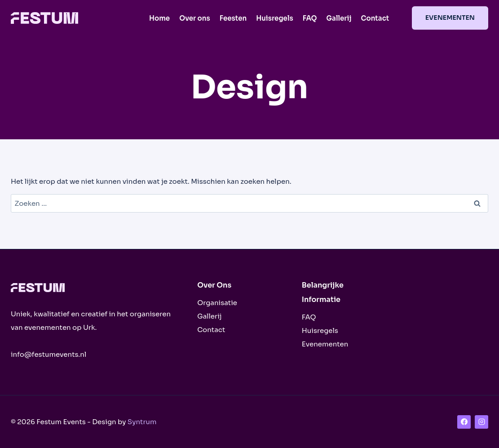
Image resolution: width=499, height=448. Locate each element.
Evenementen (450, 18)
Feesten (233, 18)
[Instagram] (481, 422)
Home (159, 18)
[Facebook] (464, 422)
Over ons (195, 18)
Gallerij (339, 18)
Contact (375, 18)
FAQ (310, 18)
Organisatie (217, 303)
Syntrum (142, 422)
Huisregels (275, 18)
